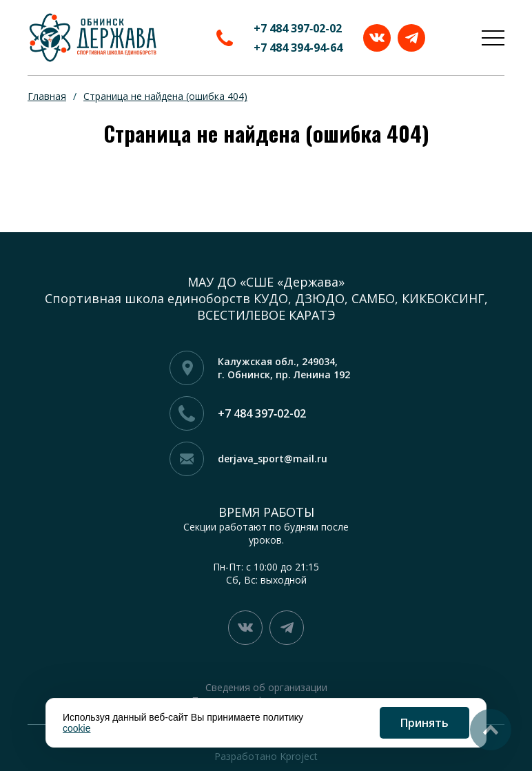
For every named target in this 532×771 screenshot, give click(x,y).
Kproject (299, 756)
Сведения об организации (266, 687)
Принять (424, 723)
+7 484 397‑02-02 (298, 28)
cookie (76, 728)
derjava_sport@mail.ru (273, 459)
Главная (47, 96)
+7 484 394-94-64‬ (298, 48)
